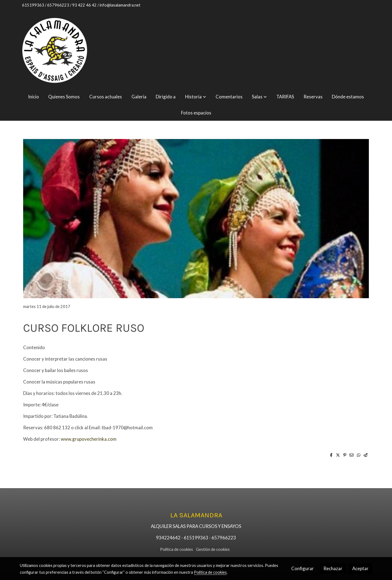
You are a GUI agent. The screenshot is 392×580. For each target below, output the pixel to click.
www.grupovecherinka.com (89, 439)
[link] (55, 50)
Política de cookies (177, 549)
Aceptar (360, 568)
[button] (196, 97)
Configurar (303, 568)
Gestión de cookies (213, 549)
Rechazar (333, 568)
